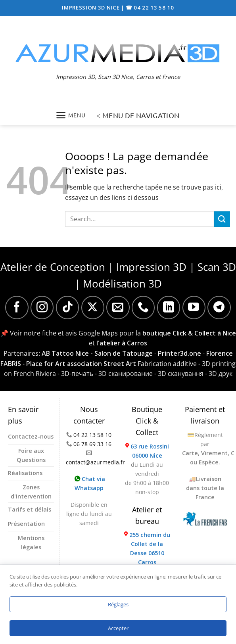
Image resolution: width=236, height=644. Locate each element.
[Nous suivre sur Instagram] (42, 307)
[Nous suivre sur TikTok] (67, 307)
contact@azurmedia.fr (95, 462)
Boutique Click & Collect (147, 421)
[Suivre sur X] (93, 307)
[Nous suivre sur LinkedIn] (169, 307)
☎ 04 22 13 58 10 (150, 8)
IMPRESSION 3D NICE (91, 8)
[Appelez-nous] (143, 307)
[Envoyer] (222, 219)
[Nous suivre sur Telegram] (219, 307)
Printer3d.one (179, 353)
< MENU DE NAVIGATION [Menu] (138, 115)
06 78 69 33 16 (92, 444)
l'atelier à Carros (122, 343)
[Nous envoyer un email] (118, 307)
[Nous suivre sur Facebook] (17, 307)
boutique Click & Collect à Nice (189, 333)
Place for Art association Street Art (81, 364)
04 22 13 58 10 (92, 435)
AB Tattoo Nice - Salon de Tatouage (97, 353)
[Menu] (70, 115)
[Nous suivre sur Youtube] (194, 307)
